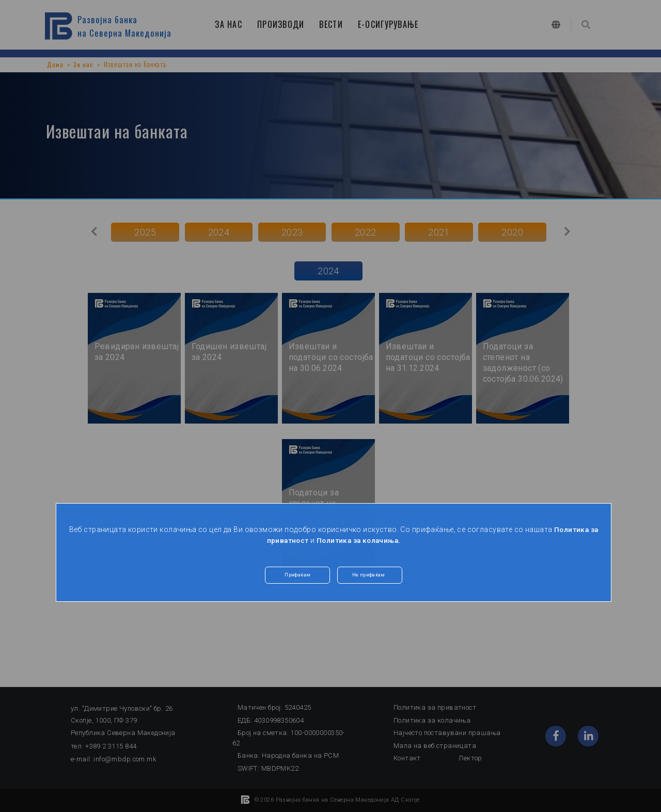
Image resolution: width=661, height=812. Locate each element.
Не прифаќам (370, 576)
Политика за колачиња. (359, 540)
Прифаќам (297, 576)
